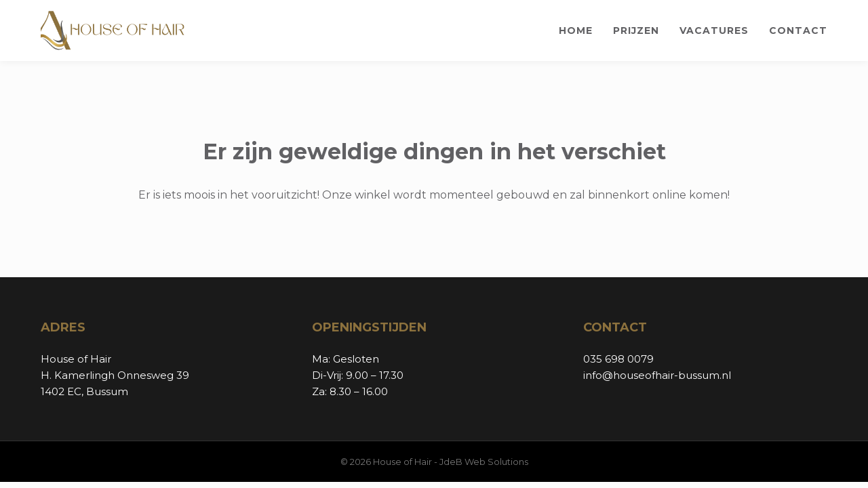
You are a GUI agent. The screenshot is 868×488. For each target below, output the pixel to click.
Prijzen (636, 30)
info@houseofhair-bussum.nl (657, 375)
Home (576, 30)
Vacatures (714, 30)
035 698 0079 (618, 359)
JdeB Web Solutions (484, 462)
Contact (798, 30)
